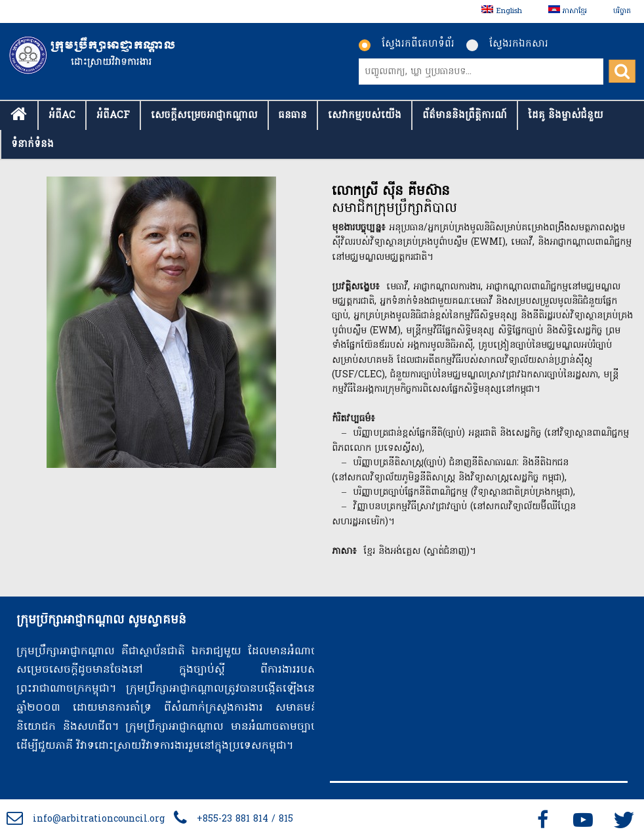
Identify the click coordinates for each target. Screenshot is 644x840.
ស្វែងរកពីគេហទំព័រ (407, 44)
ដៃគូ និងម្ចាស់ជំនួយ (566, 115)
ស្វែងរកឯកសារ (507, 44)
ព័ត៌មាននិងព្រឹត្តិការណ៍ (465, 115)
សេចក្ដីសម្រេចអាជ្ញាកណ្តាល (204, 115)
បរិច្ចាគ (622, 11)
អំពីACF (113, 115)
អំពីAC (62, 115)
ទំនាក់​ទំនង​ (32, 144)
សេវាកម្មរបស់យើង (365, 115)
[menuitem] (501, 11)
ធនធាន (293, 115)
